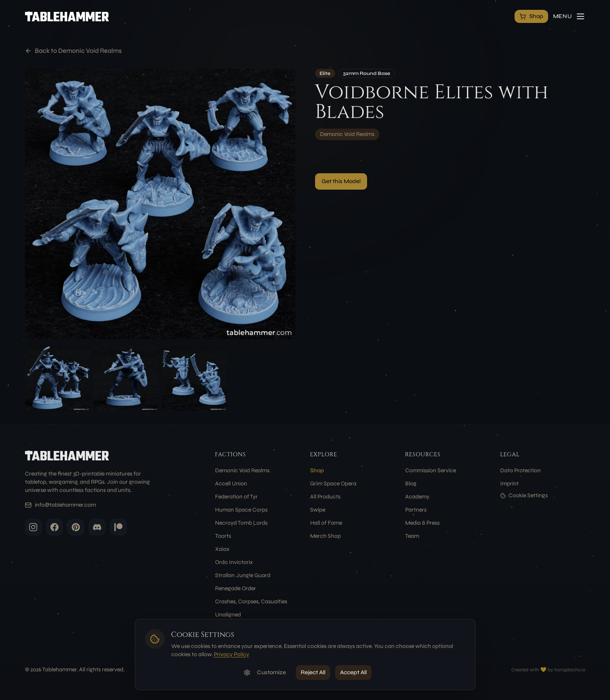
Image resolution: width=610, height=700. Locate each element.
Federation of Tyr (236, 497)
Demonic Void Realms (347, 134)
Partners (416, 510)
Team (412, 536)
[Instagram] (33, 527)
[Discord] (97, 527)
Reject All (313, 672)
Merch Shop (325, 536)
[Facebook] (54, 527)
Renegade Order (236, 588)
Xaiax (222, 549)
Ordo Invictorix (234, 562)
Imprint (509, 484)
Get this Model (341, 181)
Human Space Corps (241, 510)
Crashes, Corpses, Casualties (251, 601)
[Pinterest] (76, 527)
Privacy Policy (231, 654)
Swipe (318, 510)
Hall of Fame (326, 523)
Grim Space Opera (333, 484)
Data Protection (520, 470)
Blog (411, 484)
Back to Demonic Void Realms (73, 51)
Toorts (223, 536)
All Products (325, 497)
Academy (417, 497)
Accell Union (231, 484)
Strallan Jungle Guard (243, 575)
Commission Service (431, 470)
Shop (317, 470)
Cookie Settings (524, 495)
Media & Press (422, 523)
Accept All (353, 672)
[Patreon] (118, 527)
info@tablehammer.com (65, 505)
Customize (265, 672)
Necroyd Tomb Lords (241, 523)
